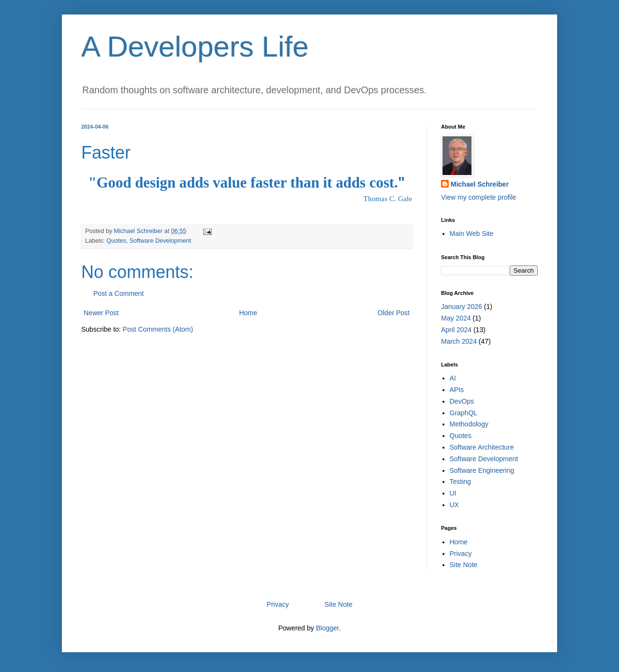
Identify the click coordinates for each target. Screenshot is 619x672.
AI (453, 378)
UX (454, 505)
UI (453, 493)
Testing (460, 482)
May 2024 (456, 318)
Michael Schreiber (480, 184)
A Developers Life (195, 47)
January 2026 (462, 307)
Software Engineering (482, 470)
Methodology (469, 424)
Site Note (464, 565)
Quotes (116, 241)
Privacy (461, 554)
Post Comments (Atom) (158, 329)
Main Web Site (472, 234)
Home (248, 313)
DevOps (462, 401)
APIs (457, 390)
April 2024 (456, 330)
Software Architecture (482, 447)
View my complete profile (479, 197)
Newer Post (101, 313)
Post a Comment (118, 293)
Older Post (394, 313)
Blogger (327, 628)
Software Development (160, 241)
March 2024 (459, 341)
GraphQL (464, 413)
